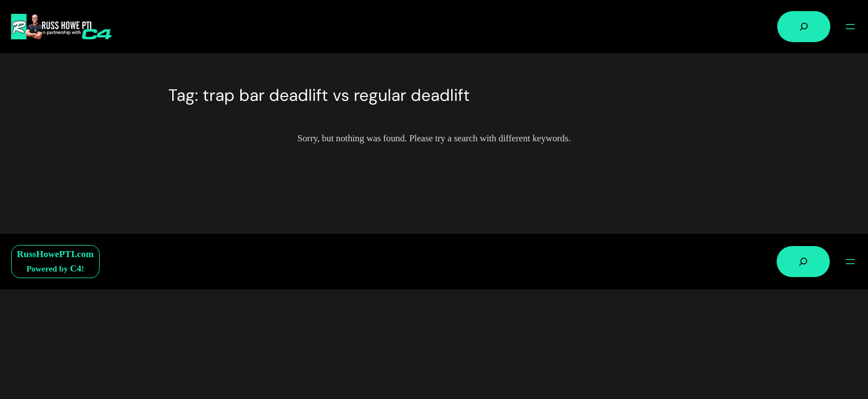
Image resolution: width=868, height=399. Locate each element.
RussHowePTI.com (56, 254)
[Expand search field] (804, 27)
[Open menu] (850, 27)
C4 (76, 268)
